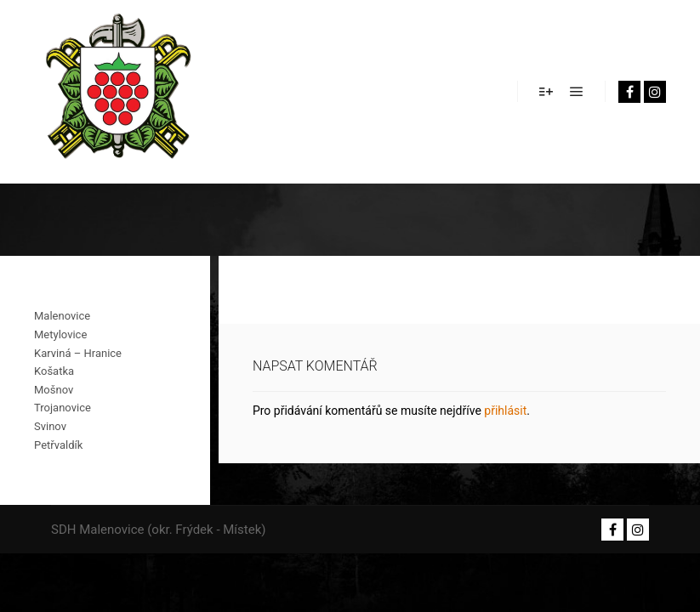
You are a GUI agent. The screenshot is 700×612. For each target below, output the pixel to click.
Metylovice (60, 334)
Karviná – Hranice (78, 353)
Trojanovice (63, 408)
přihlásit (505, 411)
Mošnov (54, 390)
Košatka (54, 371)
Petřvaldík (58, 445)
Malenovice (62, 316)
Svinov (50, 426)
